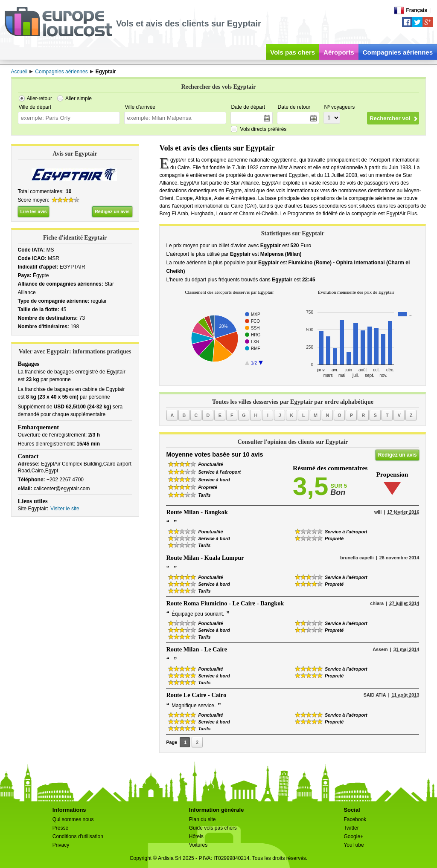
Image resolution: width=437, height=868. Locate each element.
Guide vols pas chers (213, 828)
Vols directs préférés (264, 129)
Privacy (61, 845)
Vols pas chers (293, 52)
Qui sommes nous (73, 819)
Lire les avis (34, 211)
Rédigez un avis (112, 211)
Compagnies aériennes (398, 52)
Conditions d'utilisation (78, 836)
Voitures (198, 845)
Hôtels (196, 836)
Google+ (353, 836)
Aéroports (339, 52)
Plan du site (202, 819)
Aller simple (79, 98)
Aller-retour (39, 98)
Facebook (355, 819)
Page (172, 742)
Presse (60, 828)
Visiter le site (65, 509)
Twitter (351, 828)
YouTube (354, 845)
